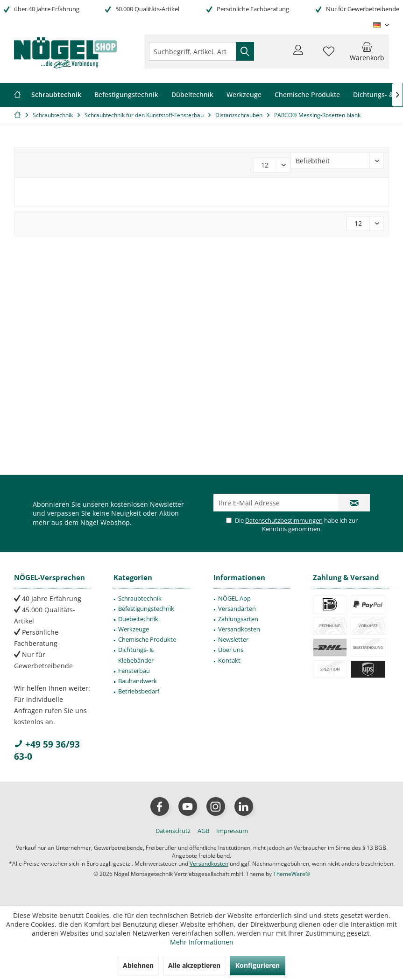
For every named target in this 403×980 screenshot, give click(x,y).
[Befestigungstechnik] (126, 95)
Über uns (231, 650)
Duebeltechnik (138, 619)
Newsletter (233, 639)
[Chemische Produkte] (307, 95)
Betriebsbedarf (139, 691)
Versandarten (237, 609)
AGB (203, 831)
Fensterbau (134, 671)
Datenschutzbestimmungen (284, 520)
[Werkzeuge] (244, 95)
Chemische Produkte (147, 639)
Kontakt (229, 660)
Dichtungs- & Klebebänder (136, 655)
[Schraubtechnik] (56, 95)
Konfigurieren (258, 965)
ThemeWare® (292, 874)
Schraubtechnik (140, 598)
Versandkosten (239, 629)
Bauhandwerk (138, 681)
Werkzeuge (134, 629)
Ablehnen (138, 965)
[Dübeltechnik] (192, 95)
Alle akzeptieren (194, 965)
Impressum (232, 831)
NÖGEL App (234, 598)
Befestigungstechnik (146, 609)
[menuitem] (367, 51)
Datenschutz (173, 831)
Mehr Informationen (202, 942)
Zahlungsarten (238, 619)
